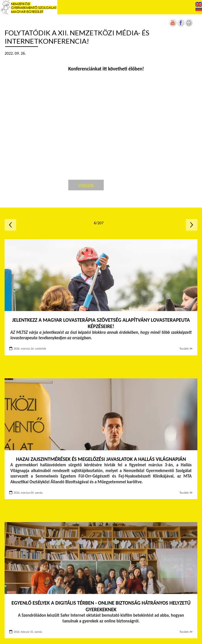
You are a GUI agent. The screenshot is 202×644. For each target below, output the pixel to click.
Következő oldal (192, 225)
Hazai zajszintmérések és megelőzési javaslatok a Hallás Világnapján (101, 459)
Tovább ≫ (186, 349)
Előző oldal (10, 225)
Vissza (86, 185)
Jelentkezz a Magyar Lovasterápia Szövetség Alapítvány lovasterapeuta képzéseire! (101, 323)
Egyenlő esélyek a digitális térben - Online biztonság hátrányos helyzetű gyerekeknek (101, 606)
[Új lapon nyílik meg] (181, 25)
